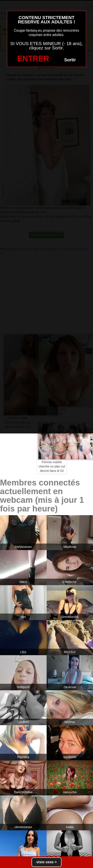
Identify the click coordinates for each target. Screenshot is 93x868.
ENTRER (33, 59)
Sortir (70, 60)
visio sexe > (46, 862)
